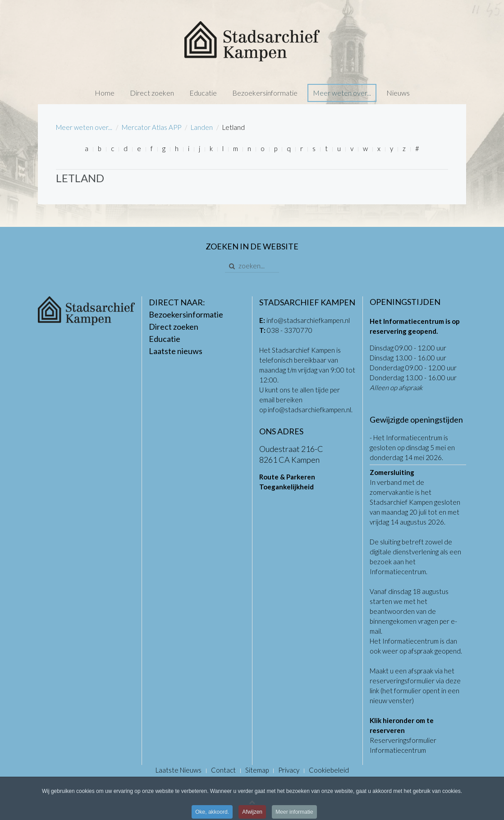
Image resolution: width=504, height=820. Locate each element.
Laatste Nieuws (179, 770)
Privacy (289, 770)
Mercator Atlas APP (151, 127)
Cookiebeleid (329, 770)
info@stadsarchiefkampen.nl (308, 320)
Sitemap (257, 770)
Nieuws (398, 93)
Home (105, 93)
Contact (223, 770)
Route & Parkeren (287, 477)
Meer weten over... (342, 93)
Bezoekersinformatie (265, 93)
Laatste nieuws (176, 351)
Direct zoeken (152, 93)
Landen (202, 127)
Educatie (203, 93)
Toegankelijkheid (286, 487)
